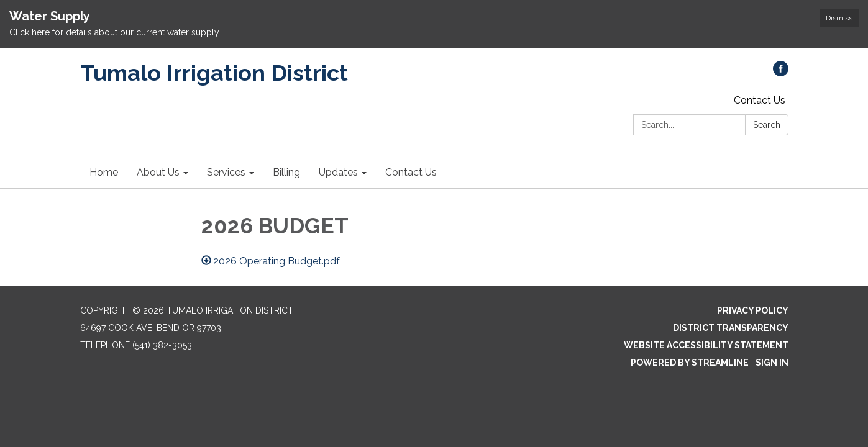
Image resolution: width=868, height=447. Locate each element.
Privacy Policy (753, 310)
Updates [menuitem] (338, 172)
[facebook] (781, 73)
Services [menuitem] (226, 172)
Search (767, 125)
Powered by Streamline (690, 363)
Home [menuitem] (104, 172)
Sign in (772, 363)
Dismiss (839, 18)
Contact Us (760, 100)
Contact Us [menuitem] (411, 172)
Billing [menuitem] (286, 172)
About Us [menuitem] (158, 172)
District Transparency (731, 328)
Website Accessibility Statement (706, 345)
